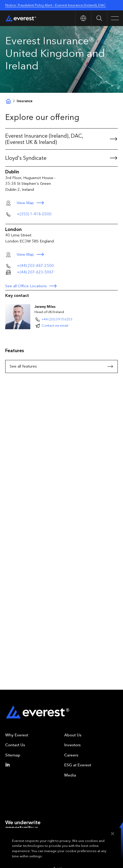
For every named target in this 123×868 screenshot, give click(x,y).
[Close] (113, 840)
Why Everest (17, 735)
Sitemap (13, 755)
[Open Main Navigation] (115, 18)
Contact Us (15, 745)
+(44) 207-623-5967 (35, 272)
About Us (73, 735)
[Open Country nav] (83, 18)
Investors (72, 745)
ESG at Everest (78, 765)
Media (70, 775)
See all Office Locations (31, 286)
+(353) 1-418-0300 (34, 214)
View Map (33, 203)
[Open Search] (99, 18)
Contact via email (55, 325)
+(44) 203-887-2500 (35, 266)
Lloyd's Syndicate (61, 158)
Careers (71, 755)
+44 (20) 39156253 (57, 319)
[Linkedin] (9, 765)
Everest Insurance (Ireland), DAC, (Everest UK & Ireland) (61, 139)
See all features (61, 366)
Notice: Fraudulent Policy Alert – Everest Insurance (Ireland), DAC (55, 5)
